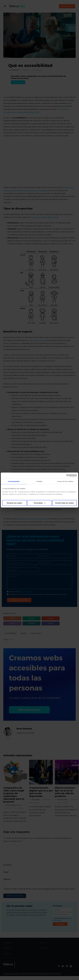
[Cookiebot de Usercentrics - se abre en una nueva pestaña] (68, 476)
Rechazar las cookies (14, 503)
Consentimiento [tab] (14, 481)
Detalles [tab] (39, 481)
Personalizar (40, 503)
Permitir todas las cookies (65, 503)
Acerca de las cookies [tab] (65, 481)
